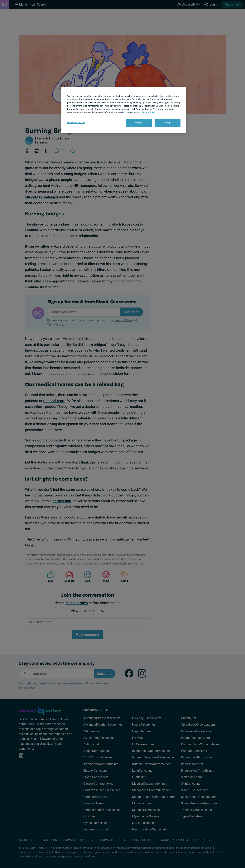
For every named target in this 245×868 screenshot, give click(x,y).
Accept (168, 123)
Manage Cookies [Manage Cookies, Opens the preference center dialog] (76, 122)
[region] (124, 110)
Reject (139, 123)
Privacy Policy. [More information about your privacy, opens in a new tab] (149, 112)
